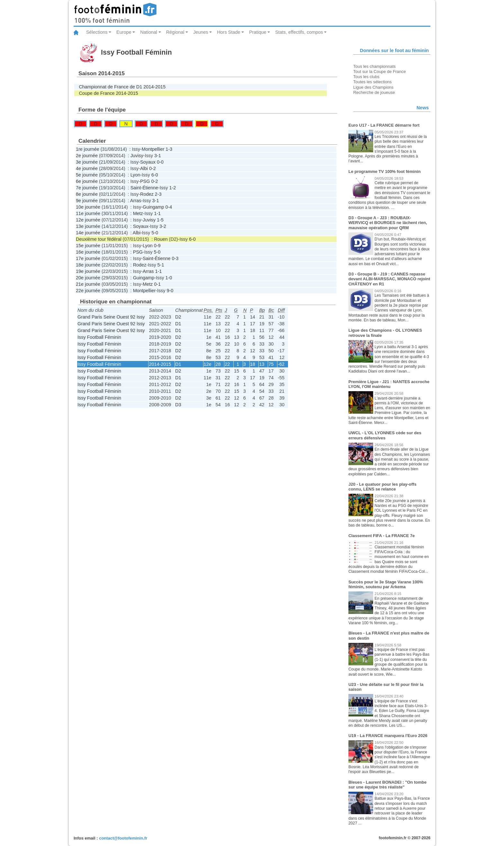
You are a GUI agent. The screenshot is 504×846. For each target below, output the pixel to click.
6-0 (155, 175)
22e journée (88, 291)
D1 (178, 324)
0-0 (160, 162)
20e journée (88, 278)
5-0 (155, 233)
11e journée (88, 213)
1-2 (172, 188)
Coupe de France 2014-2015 (108, 93)
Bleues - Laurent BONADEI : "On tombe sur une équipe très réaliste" (387, 785)
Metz (138, 213)
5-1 (161, 265)
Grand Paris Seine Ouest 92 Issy (111, 317)
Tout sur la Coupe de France (379, 72)
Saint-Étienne (144, 188)
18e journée (88, 265)
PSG (145, 181)
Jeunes (201, 32)
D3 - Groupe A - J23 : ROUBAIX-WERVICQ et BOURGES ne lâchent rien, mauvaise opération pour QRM (388, 223)
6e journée (87, 181)
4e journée (87, 168)
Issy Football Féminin (99, 337)
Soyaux (148, 162)
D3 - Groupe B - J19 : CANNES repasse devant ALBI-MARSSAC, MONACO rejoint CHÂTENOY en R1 (389, 279)
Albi (144, 168)
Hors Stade (229, 32)
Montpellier (153, 149)
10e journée (88, 207)
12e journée (88, 220)
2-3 (158, 194)
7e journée (87, 188)
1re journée (88, 149)
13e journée (88, 226)
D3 (178, 405)
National (149, 32)
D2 (178, 317)
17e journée (88, 258)
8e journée (87, 194)
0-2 (153, 168)
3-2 (163, 226)
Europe (124, 32)
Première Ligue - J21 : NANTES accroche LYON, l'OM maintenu (389, 384)
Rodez (147, 194)
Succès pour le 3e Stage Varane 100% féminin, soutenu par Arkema (386, 585)
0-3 (175, 258)
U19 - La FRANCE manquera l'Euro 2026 (388, 736)
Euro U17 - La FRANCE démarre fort (384, 125)
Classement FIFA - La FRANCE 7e (382, 536)
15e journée (88, 246)
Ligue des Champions (373, 87)
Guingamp (153, 207)
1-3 (169, 149)
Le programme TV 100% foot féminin (385, 171)
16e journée (88, 252)
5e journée (87, 175)
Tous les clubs (366, 77)
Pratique (258, 32)
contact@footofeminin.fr (123, 838)
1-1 (157, 213)
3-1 (158, 156)
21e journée (88, 284)
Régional (175, 32)
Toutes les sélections (373, 82)
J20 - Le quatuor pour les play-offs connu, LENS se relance (382, 487)
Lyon (135, 175)
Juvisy (137, 156)
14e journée (88, 233)
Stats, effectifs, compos (299, 32)
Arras (136, 201)
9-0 (170, 291)
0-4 (169, 207)
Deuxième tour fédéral (99, 239)
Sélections (97, 32)
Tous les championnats (374, 66)
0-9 (157, 246)
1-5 (160, 220)
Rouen (161, 239)
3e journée (87, 162)
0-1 (157, 284)
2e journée (87, 156)
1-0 (169, 278)
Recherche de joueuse (374, 92)
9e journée (87, 201)
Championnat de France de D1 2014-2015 (122, 87)
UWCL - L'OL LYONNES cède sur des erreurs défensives (385, 435)
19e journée (88, 271)
